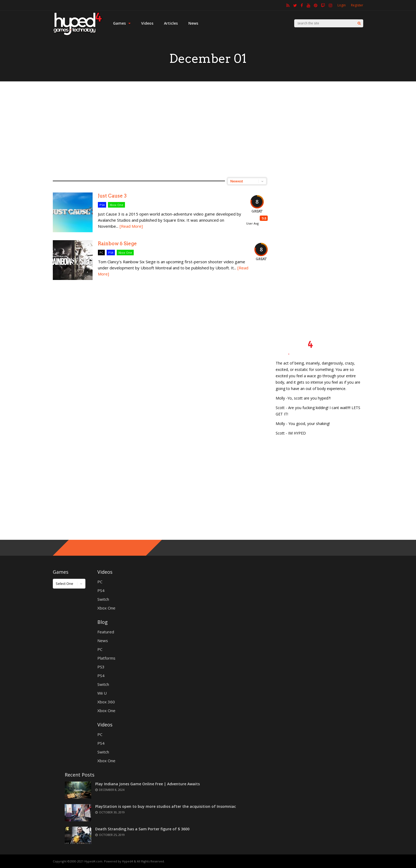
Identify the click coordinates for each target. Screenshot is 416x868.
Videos (147, 23)
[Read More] (131, 226)
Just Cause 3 (112, 196)
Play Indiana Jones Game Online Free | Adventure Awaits (148, 784)
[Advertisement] (208, 129)
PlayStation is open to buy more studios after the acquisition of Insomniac (166, 806)
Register (357, 5)
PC (101, 253)
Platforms (106, 658)
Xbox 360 (106, 702)
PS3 (101, 667)
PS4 (102, 205)
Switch (103, 599)
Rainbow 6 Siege (117, 244)
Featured (106, 632)
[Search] (359, 23)
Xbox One (116, 205)
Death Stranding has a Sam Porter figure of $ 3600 (142, 829)
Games (122, 23)
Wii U (102, 693)
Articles (171, 23)
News (193, 23)
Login (342, 5)
